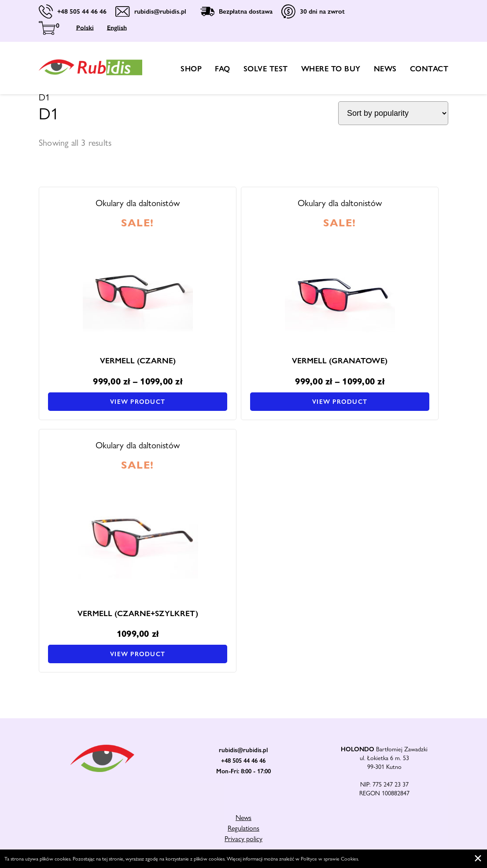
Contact (429, 69)
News (385, 69)
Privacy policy (243, 839)
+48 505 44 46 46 (243, 761)
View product (138, 402)
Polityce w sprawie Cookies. (330, 859)
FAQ (223, 69)
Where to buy (331, 69)
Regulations (243, 828)
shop (191, 69)
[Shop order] (393, 113)
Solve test (266, 69)
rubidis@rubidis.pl (243, 750)
